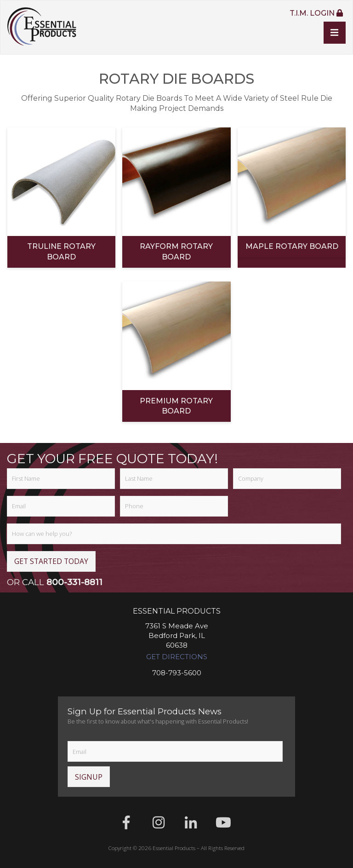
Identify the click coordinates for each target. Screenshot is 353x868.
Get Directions (177, 657)
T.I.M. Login (316, 13)
